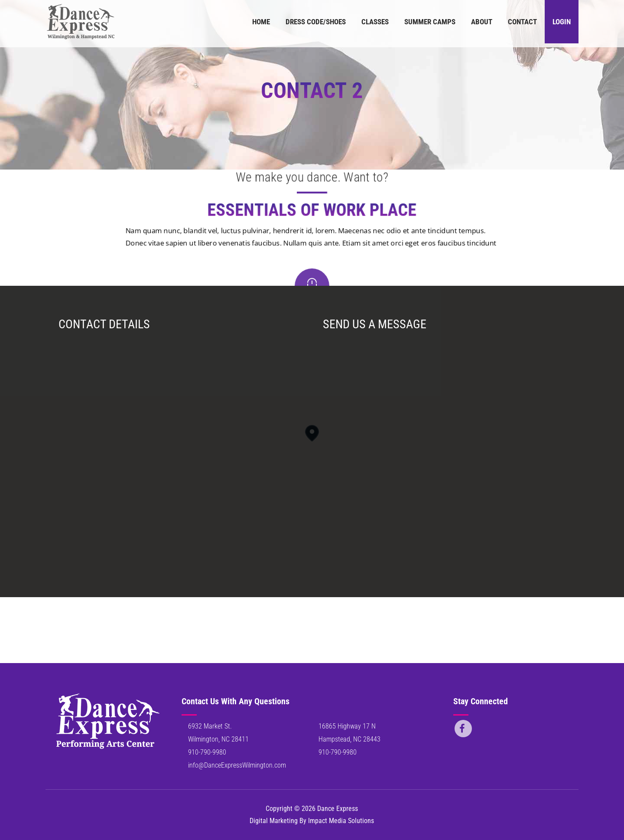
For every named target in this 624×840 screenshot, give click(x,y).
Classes (375, 22)
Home (261, 22)
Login (562, 22)
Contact (522, 22)
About (482, 22)
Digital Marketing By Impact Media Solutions (312, 821)
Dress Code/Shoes (316, 22)
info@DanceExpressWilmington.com (237, 765)
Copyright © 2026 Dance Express (312, 809)
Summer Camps (430, 22)
